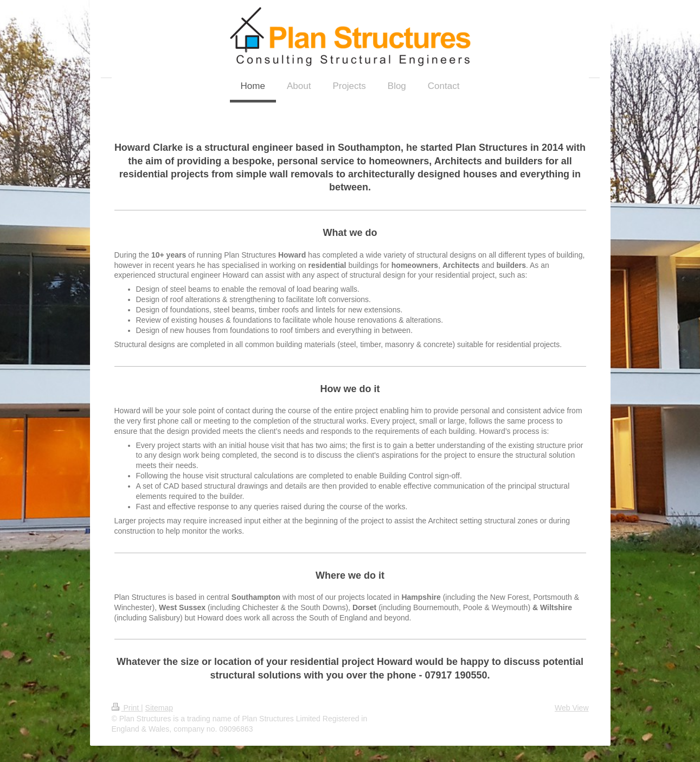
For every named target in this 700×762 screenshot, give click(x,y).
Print (127, 708)
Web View (572, 708)
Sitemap (159, 708)
